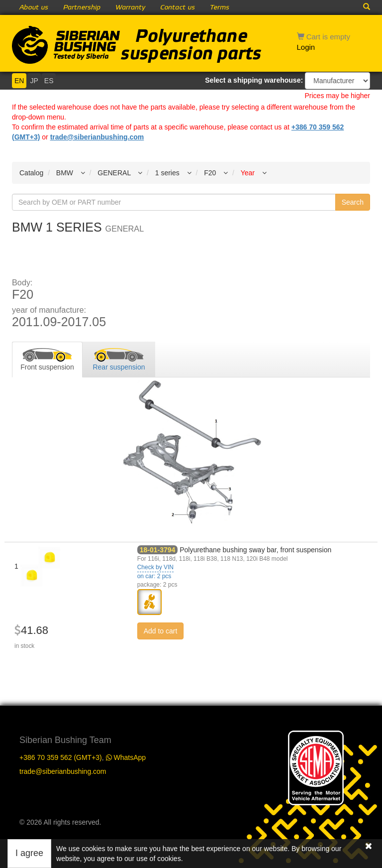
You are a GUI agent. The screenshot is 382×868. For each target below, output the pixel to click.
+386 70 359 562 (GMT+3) (61, 757)
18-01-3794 (158, 550)
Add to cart (161, 631)
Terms (220, 7)
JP (34, 81)
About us (34, 7)
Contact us (178, 7)
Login (306, 47)
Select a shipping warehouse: (254, 80)
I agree (29, 853)
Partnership (82, 7)
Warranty (130, 7)
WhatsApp (126, 757)
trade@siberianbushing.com (97, 137)
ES (49, 81)
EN (19, 81)
